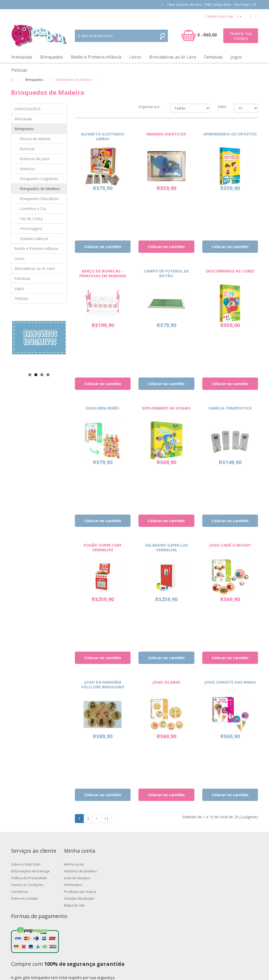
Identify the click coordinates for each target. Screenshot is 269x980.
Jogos (236, 57)
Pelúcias (19, 70)
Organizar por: (149, 107)
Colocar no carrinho (103, 247)
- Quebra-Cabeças (31, 239)
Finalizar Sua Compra (241, 36)
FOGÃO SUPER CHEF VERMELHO (103, 547)
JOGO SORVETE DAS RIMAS (230, 682)
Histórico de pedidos (112, 871)
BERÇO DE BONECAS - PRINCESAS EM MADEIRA (103, 273)
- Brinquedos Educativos (37, 199)
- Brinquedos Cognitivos (36, 179)
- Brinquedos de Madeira (37, 189)
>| (106, 818)
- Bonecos (25, 169)
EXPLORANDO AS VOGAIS (166, 408)
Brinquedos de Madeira (74, 80)
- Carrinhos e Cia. (30, 209)
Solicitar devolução (111, 898)
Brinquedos (52, 57)
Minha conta (106, 864)
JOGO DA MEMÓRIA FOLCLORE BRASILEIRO (103, 684)
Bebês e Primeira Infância (96, 57)
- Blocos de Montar (33, 139)
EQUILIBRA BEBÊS (103, 408)
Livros (135, 57)
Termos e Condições (27, 885)
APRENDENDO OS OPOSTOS (230, 134)
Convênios (20, 892)
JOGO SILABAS (166, 682)
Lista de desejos (109, 878)
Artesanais (22, 57)
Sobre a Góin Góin (26, 864)
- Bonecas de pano (32, 159)
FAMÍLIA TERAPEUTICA (230, 408)
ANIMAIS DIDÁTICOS (166, 134)
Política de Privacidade (29, 878)
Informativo (105, 885)
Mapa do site (106, 905)
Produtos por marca (112, 892)
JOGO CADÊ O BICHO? (230, 545)
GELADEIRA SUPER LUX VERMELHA (166, 547)
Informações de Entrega (30, 871)
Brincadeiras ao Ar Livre (173, 57)
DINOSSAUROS (28, 109)
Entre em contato (25, 898)
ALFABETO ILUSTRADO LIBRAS (103, 136)
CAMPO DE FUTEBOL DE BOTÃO (166, 273)
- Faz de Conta (29, 219)
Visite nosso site (220, 16)
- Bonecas (25, 149)
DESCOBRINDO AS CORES (230, 271)
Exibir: (222, 107)
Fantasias (213, 57)
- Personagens (28, 229)
